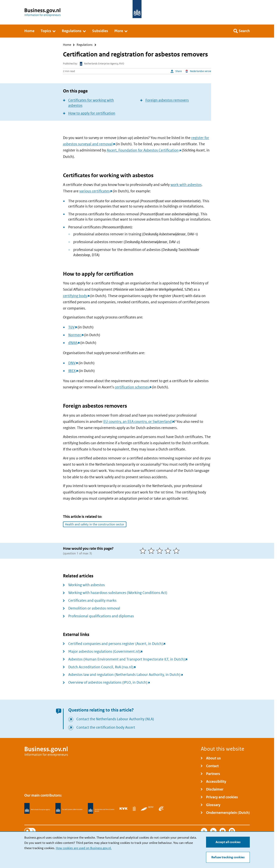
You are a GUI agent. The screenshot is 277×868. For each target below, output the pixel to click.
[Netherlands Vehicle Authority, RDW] (147, 808)
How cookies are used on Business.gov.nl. (84, 848)
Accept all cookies (228, 842)
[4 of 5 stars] (169, 551)
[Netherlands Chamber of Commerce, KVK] (124, 808)
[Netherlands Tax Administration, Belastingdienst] (69, 808)
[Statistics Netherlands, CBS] (134, 808)
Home (67, 45)
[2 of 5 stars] (152, 551)
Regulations (85, 45)
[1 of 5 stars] (144, 551)
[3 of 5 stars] (160, 551)
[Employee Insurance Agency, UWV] (161, 808)
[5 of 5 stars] (177, 551)
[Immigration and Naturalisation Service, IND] (101, 808)
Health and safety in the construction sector (95, 524)
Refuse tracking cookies (228, 857)
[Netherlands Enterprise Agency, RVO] (37, 808)
